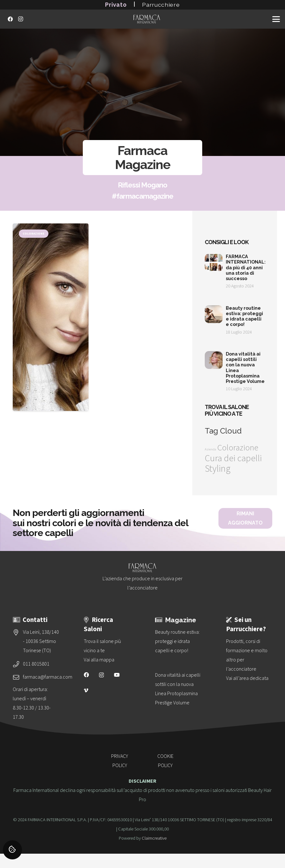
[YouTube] (117, 675)
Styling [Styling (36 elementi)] (218, 469)
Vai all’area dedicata (247, 678)
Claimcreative (154, 838)
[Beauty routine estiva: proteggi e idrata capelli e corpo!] (178, 642)
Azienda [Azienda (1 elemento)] (210, 449)
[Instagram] (20, 19)
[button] (276, 19)
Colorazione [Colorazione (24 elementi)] (238, 448)
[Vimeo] (86, 690)
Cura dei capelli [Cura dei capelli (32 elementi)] (233, 458)
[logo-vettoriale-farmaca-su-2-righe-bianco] (147, 19)
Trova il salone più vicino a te (227, 410)
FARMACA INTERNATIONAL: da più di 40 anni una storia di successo (246, 267)
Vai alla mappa (99, 660)
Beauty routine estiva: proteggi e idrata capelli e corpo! (244, 316)
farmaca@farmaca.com (48, 677)
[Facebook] (10, 19)
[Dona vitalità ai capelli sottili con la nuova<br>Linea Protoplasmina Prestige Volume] (178, 689)
